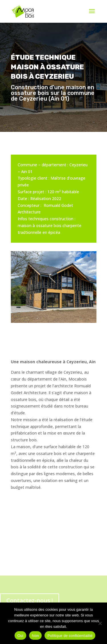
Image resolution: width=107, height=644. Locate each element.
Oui (20, 636)
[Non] (100, 623)
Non (36, 636)
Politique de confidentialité (70, 636)
